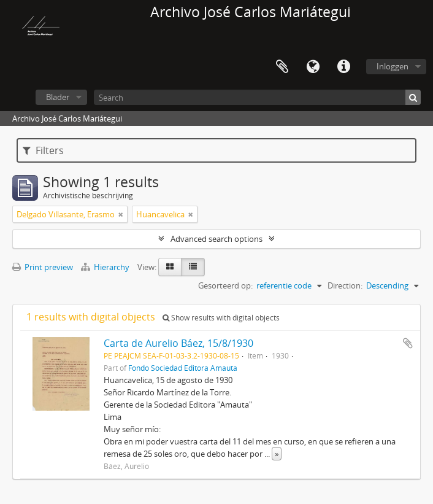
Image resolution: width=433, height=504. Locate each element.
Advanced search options (216, 239)
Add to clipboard (408, 343)
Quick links (343, 67)
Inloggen (393, 66)
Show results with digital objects (221, 318)
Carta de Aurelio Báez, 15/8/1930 (178, 343)
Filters (43, 150)
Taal (313, 67)
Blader (58, 97)
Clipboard (282, 67)
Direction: (345, 285)
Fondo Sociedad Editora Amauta (183, 368)
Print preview (43, 267)
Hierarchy (106, 267)
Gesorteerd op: (225, 285)
